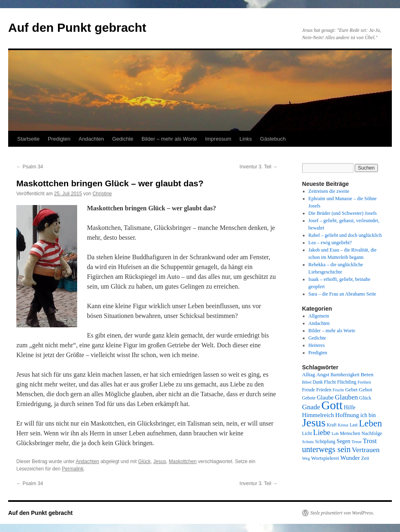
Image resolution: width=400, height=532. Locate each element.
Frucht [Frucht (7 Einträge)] (338, 390)
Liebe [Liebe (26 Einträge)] (322, 432)
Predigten (59, 139)
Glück (144, 461)
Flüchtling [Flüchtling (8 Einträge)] (347, 382)
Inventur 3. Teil (259, 167)
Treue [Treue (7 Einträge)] (356, 442)
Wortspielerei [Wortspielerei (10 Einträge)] (325, 458)
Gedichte (123, 139)
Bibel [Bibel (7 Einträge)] (307, 382)
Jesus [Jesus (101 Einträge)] (314, 423)
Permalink (72, 469)
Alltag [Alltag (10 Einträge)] (309, 375)
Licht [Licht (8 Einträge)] (307, 433)
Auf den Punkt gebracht (77, 28)
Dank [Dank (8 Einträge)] (318, 382)
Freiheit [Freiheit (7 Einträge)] (364, 382)
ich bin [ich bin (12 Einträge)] (368, 415)
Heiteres (317, 345)
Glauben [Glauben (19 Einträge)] (347, 397)
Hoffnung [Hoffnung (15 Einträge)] (347, 415)
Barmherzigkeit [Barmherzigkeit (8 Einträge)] (345, 375)
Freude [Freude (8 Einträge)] (309, 390)
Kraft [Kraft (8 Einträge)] (332, 425)
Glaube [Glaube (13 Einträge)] (325, 397)
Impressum (218, 139)
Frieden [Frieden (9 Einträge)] (324, 390)
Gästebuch (273, 139)
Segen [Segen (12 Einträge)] (343, 441)
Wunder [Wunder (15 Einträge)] (350, 458)
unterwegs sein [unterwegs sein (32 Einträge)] (326, 449)
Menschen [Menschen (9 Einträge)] (350, 433)
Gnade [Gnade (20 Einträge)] (311, 407)
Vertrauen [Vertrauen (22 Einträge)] (366, 450)
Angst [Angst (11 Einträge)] (323, 374)
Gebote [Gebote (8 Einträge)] (309, 398)
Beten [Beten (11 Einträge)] (367, 374)
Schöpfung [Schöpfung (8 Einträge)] (325, 441)
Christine (102, 194)
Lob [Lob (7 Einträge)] (335, 434)
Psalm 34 (30, 167)
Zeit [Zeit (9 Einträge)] (365, 458)
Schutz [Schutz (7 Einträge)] (308, 442)
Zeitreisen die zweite (329, 191)
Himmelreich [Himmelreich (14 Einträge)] (318, 415)
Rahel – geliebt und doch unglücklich (345, 235)
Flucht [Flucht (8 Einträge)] (330, 382)
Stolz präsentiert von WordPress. (342, 513)
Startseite (28, 139)
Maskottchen (183, 461)
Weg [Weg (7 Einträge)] (306, 458)
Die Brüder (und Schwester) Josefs (343, 213)
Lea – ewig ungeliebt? (330, 243)
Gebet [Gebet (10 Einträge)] (351, 390)
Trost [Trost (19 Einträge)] (370, 441)
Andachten (91, 139)
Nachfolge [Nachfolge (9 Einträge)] (372, 433)
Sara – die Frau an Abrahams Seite (342, 294)
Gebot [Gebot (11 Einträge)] (366, 390)
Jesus (160, 461)
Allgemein (319, 316)
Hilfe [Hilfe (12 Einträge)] (349, 407)
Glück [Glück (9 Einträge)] (365, 398)
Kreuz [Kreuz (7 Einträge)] (343, 425)
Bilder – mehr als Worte (169, 139)
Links (246, 139)
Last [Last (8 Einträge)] (354, 425)
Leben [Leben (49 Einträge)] (370, 423)
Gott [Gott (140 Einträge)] (332, 405)
